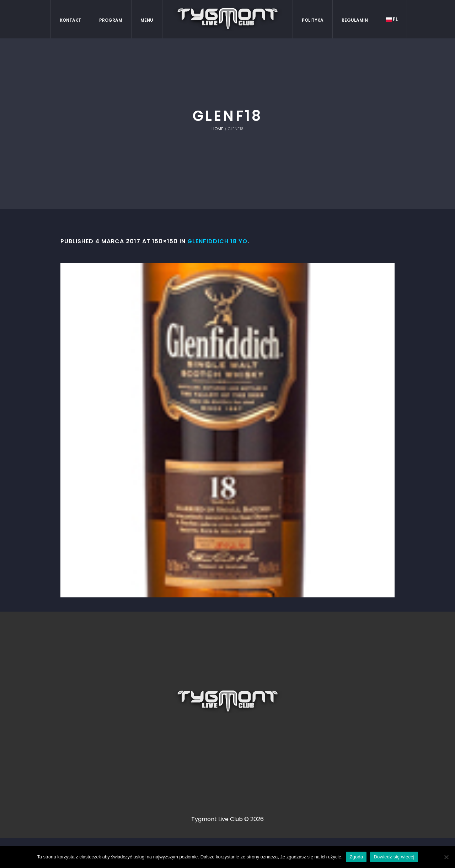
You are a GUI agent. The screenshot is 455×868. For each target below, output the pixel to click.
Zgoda (356, 857)
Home (217, 129)
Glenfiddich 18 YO (217, 241)
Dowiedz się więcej (394, 857)
